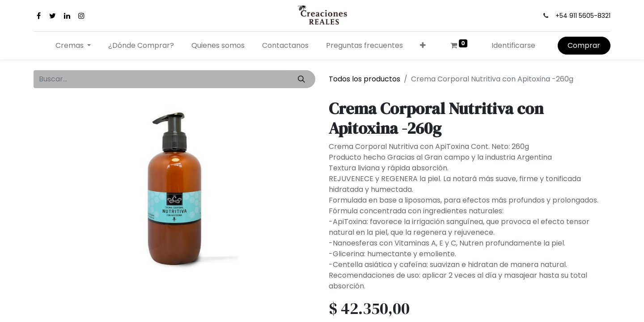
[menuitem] (141, 46)
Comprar (584, 45)
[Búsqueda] (302, 79)
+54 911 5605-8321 (583, 16)
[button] (423, 46)
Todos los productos (364, 79)
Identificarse (513, 45)
